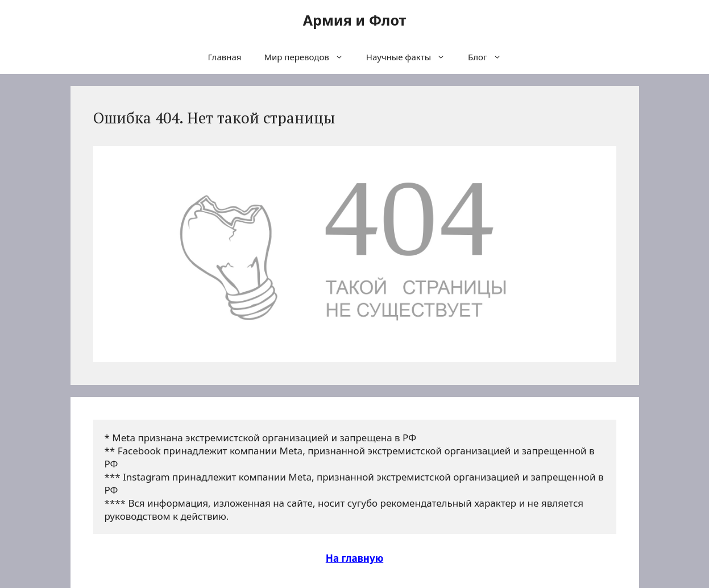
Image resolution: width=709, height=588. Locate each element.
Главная (224, 57)
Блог (490, 57)
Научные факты (411, 57)
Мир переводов (309, 57)
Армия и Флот (355, 20)
